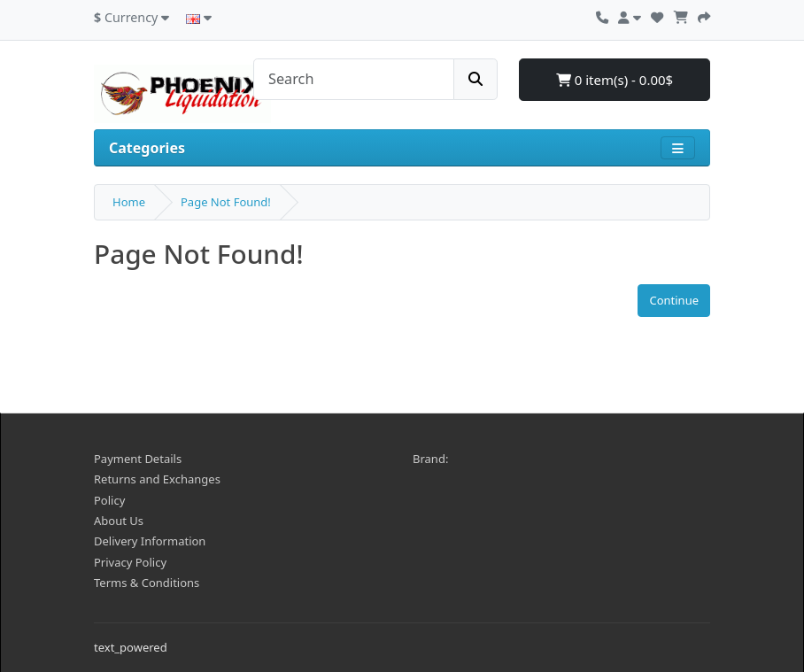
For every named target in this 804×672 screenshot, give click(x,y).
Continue (674, 300)
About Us (119, 521)
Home (129, 202)
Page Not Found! (226, 202)
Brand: (430, 459)
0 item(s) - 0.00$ (615, 80)
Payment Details (138, 459)
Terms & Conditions (147, 583)
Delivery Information (150, 541)
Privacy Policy (130, 562)
